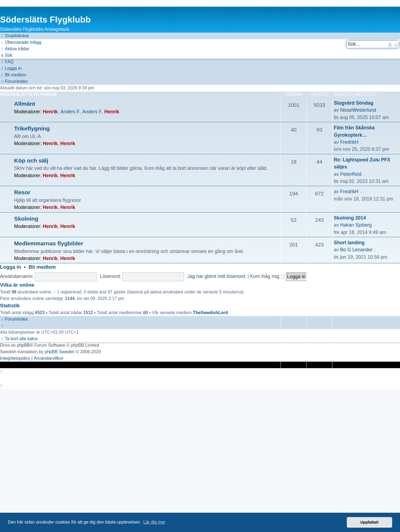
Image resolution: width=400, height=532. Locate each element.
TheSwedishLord (210, 313)
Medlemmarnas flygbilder (49, 243)
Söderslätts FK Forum (28, 94)
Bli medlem (42, 267)
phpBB (23, 345)
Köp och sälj (31, 160)
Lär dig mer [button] (154, 522)
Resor (22, 192)
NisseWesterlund (358, 110)
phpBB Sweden (60, 352)
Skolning (26, 219)
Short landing (349, 243)
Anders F (70, 112)
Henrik (50, 112)
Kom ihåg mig (267, 276)
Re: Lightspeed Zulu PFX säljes (362, 163)
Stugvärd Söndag (354, 103)
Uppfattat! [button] (370, 522)
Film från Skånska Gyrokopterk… (354, 131)
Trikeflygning (32, 128)
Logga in (11, 267)
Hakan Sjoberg (356, 225)
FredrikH (349, 142)
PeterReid (351, 174)
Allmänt (25, 104)
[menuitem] (21, 42)
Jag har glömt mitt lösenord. (217, 276)
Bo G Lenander (356, 250)
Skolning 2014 (350, 218)
